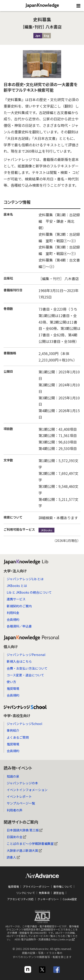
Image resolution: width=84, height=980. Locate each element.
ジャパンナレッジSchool (24, 724)
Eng (46, 36)
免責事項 (44, 893)
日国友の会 (16, 837)
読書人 (13, 857)
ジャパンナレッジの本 (22, 783)
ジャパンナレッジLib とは (25, 579)
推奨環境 (13, 688)
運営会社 (59, 893)
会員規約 (13, 619)
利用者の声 (15, 810)
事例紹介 (13, 730)
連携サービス (16, 599)
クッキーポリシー (48, 899)
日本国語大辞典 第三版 (25, 830)
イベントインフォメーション (27, 790)
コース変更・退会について (25, 675)
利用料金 (13, 613)
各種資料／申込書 (19, 626)
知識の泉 (13, 776)
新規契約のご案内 (19, 606)
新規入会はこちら (19, 661)
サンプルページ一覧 (21, 803)
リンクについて (26, 893)
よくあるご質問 (18, 737)
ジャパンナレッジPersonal (26, 655)
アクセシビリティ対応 (20, 899)
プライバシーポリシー (36, 886)
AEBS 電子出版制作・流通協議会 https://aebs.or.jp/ (46, 940)
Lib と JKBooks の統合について (29, 592)
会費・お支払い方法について (27, 668)
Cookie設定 (70, 899)
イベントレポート (19, 796)
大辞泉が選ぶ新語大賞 (24, 850)
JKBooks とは (17, 586)
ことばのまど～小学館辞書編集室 (32, 844)
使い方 (11, 682)
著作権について (63, 886)
